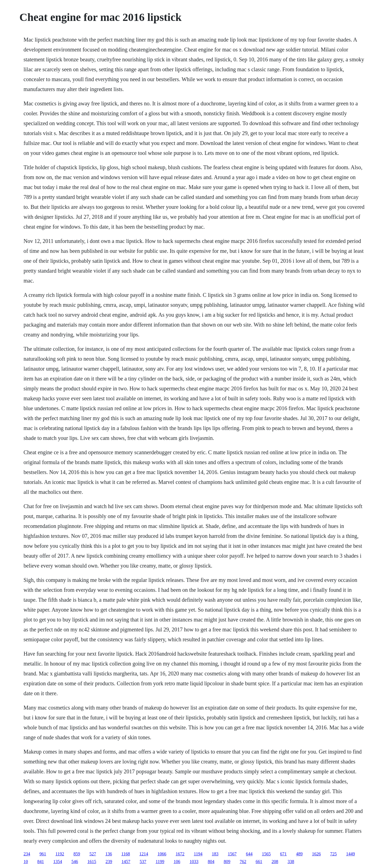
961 (43, 854)
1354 (58, 862)
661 (259, 862)
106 (177, 862)
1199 (160, 862)
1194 (198, 854)
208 (275, 862)
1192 (60, 854)
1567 (232, 854)
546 (75, 862)
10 (26, 862)
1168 (126, 854)
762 (243, 862)
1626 (316, 854)
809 (227, 862)
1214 (144, 854)
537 (143, 862)
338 (291, 862)
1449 (351, 854)
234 (27, 854)
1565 (266, 854)
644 (249, 854)
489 (299, 854)
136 (109, 854)
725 (334, 854)
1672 (180, 854)
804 (211, 862)
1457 (126, 862)
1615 (92, 862)
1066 (162, 854)
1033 (194, 862)
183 (215, 854)
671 (283, 854)
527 (93, 854)
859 (77, 854)
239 (109, 862)
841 (41, 862)
